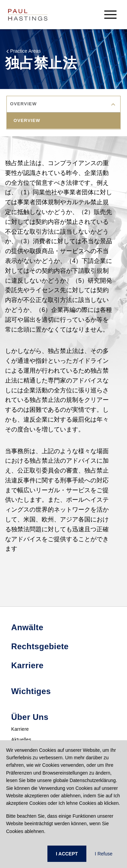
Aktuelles (21, 740)
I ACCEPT (67, 854)
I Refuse (104, 854)
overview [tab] (27, 120)
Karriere (20, 729)
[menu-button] (110, 14)
